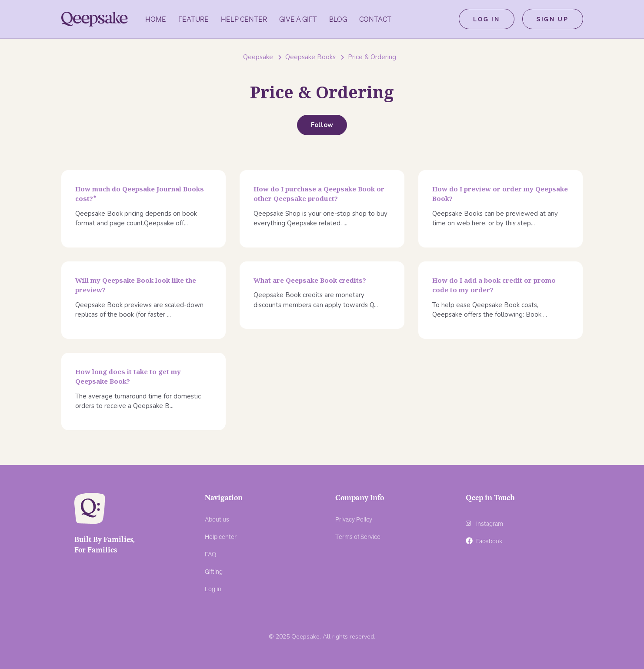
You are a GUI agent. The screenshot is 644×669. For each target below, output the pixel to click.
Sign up (553, 19)
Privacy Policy (354, 519)
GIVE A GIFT (298, 19)
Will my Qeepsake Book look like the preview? (136, 285)
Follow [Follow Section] (322, 125)
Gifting (214, 571)
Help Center (244, 19)
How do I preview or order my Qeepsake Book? (500, 194)
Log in (487, 19)
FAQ (210, 554)
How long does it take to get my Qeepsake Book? (128, 376)
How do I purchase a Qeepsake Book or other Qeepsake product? (319, 194)
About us (217, 519)
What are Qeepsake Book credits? (310, 280)
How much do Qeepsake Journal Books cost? (140, 194)
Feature (194, 19)
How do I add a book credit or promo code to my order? (494, 285)
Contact (375, 19)
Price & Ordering (372, 57)
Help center (221, 536)
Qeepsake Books (310, 57)
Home (156, 19)
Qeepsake (258, 57)
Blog (338, 19)
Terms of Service (358, 536)
